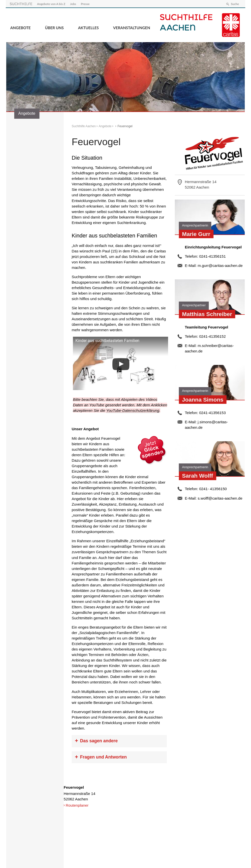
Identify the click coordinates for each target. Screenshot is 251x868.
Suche (234, 3)
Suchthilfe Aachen (84, 126)
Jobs (74, 3)
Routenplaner (77, 805)
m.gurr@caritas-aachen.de (220, 265)
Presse (86, 3)
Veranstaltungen (132, 27)
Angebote (20, 27)
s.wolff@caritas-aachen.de (220, 497)
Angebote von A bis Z (52, 3)
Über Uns (54, 27)
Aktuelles (88, 27)
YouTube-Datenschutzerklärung (133, 410)
